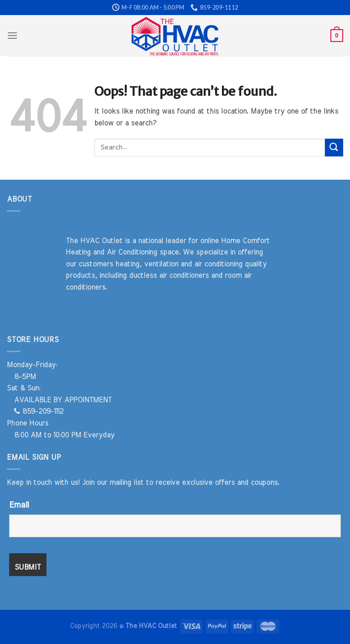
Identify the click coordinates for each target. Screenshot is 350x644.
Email (19, 505)
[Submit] (334, 148)
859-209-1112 (39, 411)
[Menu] (12, 35)
